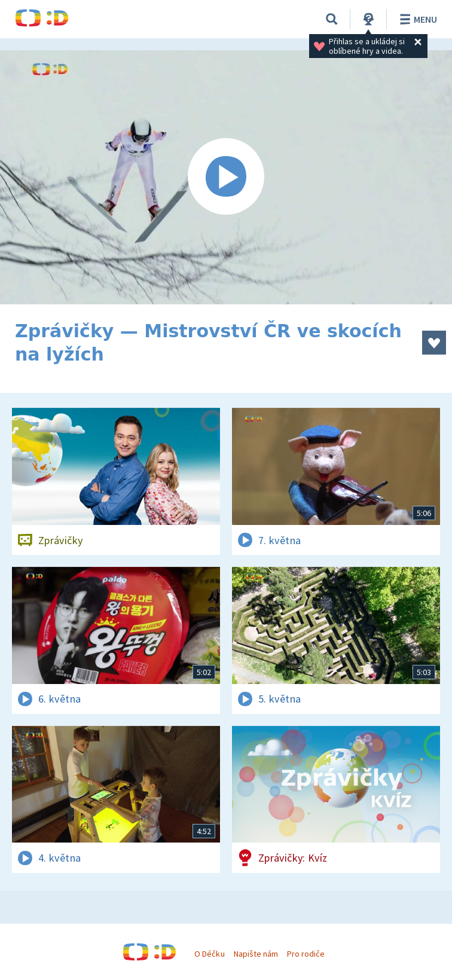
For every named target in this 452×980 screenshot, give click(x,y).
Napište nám (256, 954)
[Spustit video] (226, 177)
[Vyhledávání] (332, 19)
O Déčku (209, 954)
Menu (416, 19)
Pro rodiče (306, 954)
